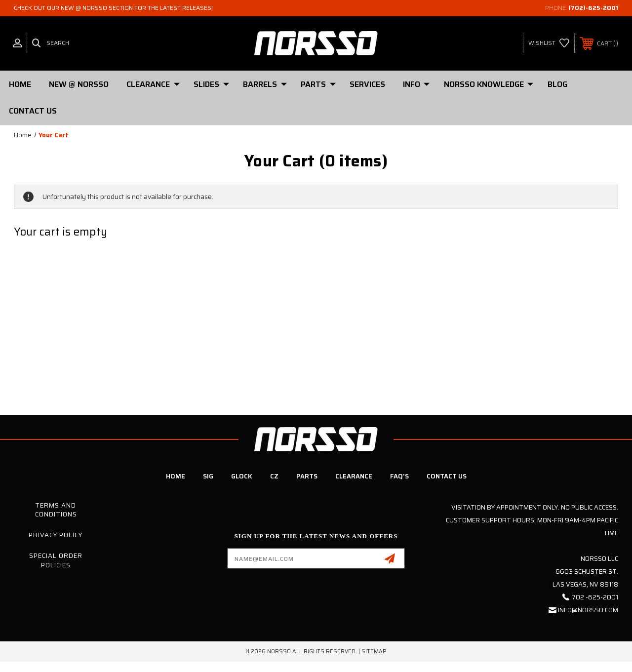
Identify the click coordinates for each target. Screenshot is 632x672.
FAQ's (399, 476)
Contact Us (33, 111)
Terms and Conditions (56, 510)
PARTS (318, 84)
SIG (208, 476)
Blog (557, 84)
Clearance (153, 84)
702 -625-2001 (595, 597)
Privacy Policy (56, 535)
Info (416, 84)
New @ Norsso (79, 84)
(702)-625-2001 (593, 8)
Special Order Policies (56, 560)
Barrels (265, 84)
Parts (307, 476)
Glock (242, 476)
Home (20, 84)
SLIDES (211, 84)
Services (367, 84)
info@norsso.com (588, 610)
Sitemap (374, 652)
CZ (274, 476)
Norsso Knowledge (489, 84)
